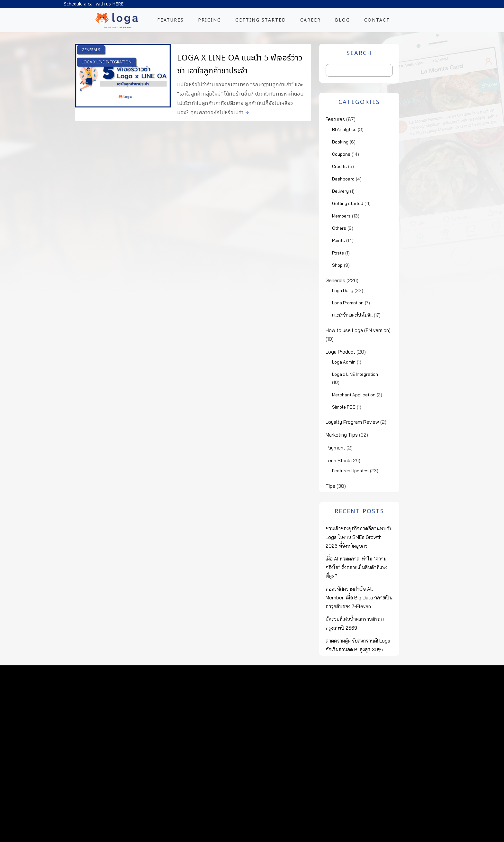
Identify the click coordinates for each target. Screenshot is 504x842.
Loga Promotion (348, 303)
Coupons (341, 154)
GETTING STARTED (261, 20)
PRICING (210, 20)
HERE (118, 4)
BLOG (342, 20)
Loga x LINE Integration (107, 62)
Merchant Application (354, 395)
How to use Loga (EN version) (358, 330)
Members (341, 216)
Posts (338, 253)
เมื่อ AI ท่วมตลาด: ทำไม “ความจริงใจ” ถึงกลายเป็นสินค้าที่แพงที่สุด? (357, 567)
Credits (339, 166)
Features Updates (350, 471)
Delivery (340, 191)
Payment (335, 448)
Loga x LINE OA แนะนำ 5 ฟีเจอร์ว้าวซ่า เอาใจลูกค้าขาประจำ (240, 64)
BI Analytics (344, 129)
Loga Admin (344, 362)
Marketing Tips (342, 435)
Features (335, 119)
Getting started (348, 203)
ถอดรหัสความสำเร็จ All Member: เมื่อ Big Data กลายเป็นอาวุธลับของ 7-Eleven (359, 598)
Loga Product (340, 352)
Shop (337, 265)
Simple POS (344, 407)
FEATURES (171, 20)
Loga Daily (343, 291)
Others (339, 228)
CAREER (310, 20)
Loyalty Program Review (352, 422)
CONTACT (377, 20)
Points (338, 240)
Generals (91, 50)
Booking (340, 142)
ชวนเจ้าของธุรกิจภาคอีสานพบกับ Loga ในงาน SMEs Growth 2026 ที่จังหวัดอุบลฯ (359, 537)
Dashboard (343, 179)
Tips (330, 486)
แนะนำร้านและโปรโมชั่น (352, 315)
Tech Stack (338, 461)
